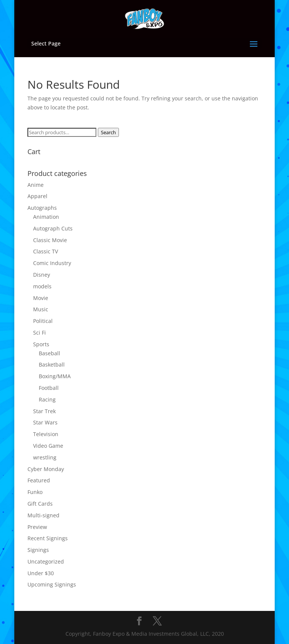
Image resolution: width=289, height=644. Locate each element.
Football (49, 388)
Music (41, 309)
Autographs (42, 208)
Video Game (48, 446)
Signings (38, 550)
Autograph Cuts (53, 228)
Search (108, 132)
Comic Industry (52, 263)
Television (46, 434)
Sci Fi (40, 333)
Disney (42, 275)
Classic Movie (50, 240)
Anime (36, 185)
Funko (35, 492)
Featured (39, 480)
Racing (47, 399)
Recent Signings (48, 538)
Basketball (52, 364)
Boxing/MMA (55, 376)
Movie (41, 298)
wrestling (45, 457)
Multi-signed (43, 515)
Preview (37, 527)
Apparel (37, 196)
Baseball (49, 353)
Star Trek (44, 411)
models (42, 286)
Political (43, 321)
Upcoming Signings (52, 584)
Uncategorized (46, 561)
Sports (41, 344)
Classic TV (46, 251)
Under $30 (41, 573)
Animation (46, 217)
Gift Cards (40, 504)
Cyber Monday (46, 469)
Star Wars (45, 422)
